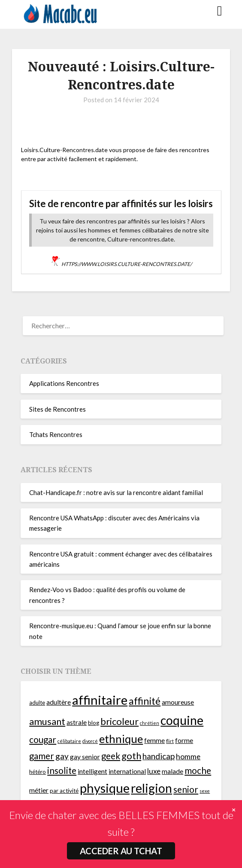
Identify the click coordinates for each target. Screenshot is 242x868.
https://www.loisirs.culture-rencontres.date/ (127, 264)
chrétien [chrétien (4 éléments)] (150, 723)
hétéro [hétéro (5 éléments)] (38, 772)
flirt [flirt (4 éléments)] (170, 741)
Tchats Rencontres (56, 434)
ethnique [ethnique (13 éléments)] (121, 739)
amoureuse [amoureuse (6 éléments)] (178, 702)
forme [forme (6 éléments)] (184, 740)
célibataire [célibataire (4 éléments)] (69, 741)
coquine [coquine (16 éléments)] (182, 720)
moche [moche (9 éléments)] (198, 770)
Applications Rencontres (64, 383)
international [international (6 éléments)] (127, 771)
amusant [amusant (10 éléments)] (47, 721)
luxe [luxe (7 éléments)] (154, 771)
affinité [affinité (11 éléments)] (145, 701)
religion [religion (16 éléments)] (151, 788)
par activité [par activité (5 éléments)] (64, 791)
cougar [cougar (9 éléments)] (43, 740)
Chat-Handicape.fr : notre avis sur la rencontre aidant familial (116, 492)
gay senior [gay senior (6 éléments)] (85, 757)
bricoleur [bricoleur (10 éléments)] (119, 721)
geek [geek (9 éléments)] (111, 756)
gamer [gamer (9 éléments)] (42, 756)
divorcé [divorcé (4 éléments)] (90, 741)
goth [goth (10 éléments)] (131, 756)
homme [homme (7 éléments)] (188, 756)
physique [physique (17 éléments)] (105, 788)
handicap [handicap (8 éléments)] (159, 756)
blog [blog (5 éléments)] (94, 723)
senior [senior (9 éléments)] (186, 789)
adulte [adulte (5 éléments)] (37, 703)
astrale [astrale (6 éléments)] (77, 722)
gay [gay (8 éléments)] (62, 756)
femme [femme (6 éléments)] (154, 740)
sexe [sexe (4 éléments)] (205, 791)
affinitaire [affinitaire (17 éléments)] (100, 700)
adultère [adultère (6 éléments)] (59, 702)
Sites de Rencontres (57, 409)
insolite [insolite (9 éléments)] (62, 770)
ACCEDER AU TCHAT (121, 851)
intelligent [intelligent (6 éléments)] (92, 771)
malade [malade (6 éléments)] (172, 771)
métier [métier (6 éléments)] (39, 790)
